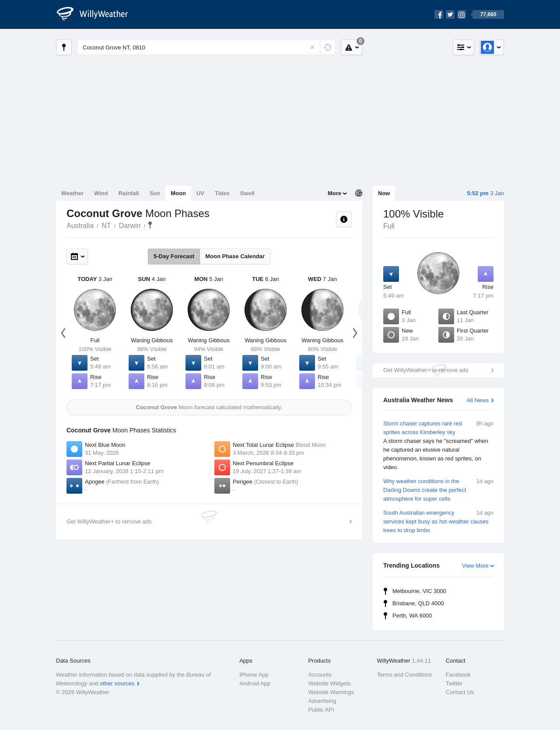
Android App (255, 683)
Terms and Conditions (405, 675)
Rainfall (129, 193)
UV (200, 193)
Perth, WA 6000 (412, 616)
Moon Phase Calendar (235, 256)
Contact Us (460, 692)
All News (478, 400)
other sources (117, 683)
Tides (222, 193)
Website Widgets (329, 683)
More (334, 193)
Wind (101, 193)
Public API (321, 710)
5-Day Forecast (174, 256)
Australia (80, 226)
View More (475, 566)
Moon (178, 193)
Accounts (320, 675)
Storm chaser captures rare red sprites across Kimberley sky (438, 446)
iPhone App (254, 675)
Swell (247, 193)
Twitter (454, 683)
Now (384, 193)
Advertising (322, 701)
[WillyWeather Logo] (97, 14)
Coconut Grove (150, 225)
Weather (72, 193)
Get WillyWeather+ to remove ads (426, 370)
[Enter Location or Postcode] (206, 47)
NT (106, 226)
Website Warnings (331, 692)
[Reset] (312, 47)
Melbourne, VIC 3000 (419, 591)
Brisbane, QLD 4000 (418, 603)
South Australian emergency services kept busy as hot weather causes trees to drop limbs (438, 521)
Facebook (458, 675)
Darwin (130, 226)
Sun (155, 193)
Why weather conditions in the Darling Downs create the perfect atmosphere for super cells (438, 490)
